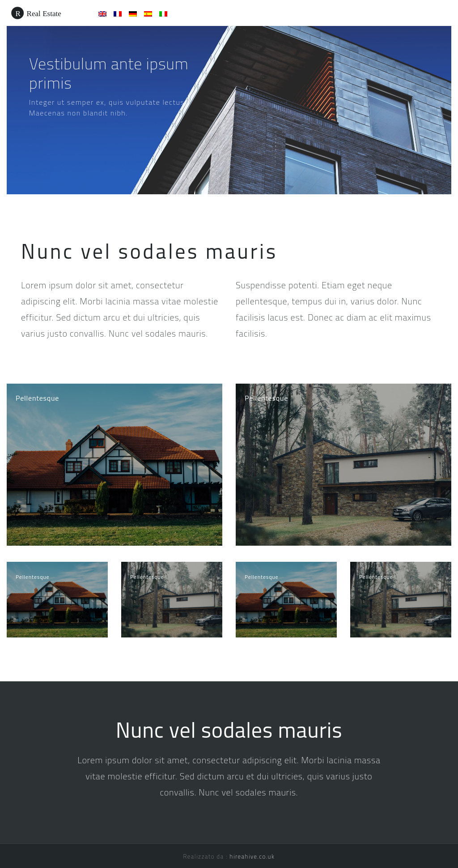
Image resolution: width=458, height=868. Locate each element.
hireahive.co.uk (252, 856)
